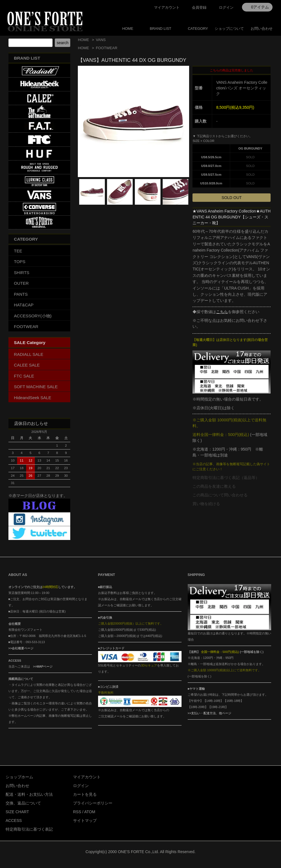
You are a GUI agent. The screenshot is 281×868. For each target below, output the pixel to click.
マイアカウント (167, 7)
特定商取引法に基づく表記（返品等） (226, 478)
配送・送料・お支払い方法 (29, 794)
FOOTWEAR (106, 48)
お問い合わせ (262, 29)
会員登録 (199, 7)
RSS (77, 812)
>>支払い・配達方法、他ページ (210, 713)
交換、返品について (23, 803)
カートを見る (85, 794)
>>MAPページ (43, 666)
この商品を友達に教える (214, 486)
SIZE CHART (17, 812)
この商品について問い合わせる (220, 495)
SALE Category (30, 343)
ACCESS (14, 820)
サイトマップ (85, 820)
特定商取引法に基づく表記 (29, 829)
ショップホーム (19, 777)
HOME (128, 29)
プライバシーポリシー (93, 803)
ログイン (226, 7)
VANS (101, 40)
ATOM (90, 812)
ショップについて (229, 29)
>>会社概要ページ (21, 648)
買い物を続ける (206, 504)
